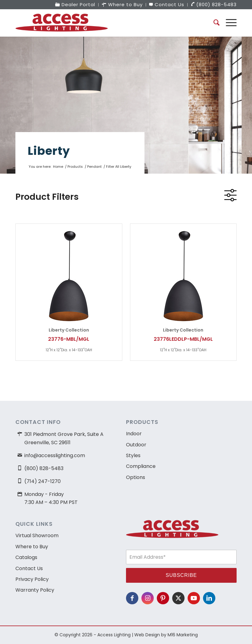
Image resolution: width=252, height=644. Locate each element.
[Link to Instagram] (148, 598)
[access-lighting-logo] (62, 23)
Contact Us (29, 568)
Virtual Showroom (37, 535)
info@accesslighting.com (55, 455)
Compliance (141, 466)
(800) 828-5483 (44, 468)
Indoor (134, 434)
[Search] (213, 23)
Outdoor (136, 445)
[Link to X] (178, 598)
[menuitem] (75, 5)
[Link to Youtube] (194, 598)
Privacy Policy (32, 579)
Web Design (147, 635)
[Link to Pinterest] (163, 598)
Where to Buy (32, 547)
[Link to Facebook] (132, 598)
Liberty (49, 151)
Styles (133, 455)
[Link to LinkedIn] (209, 598)
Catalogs (26, 557)
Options (136, 477)
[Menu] (228, 23)
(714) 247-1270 (43, 481)
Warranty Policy (35, 590)
